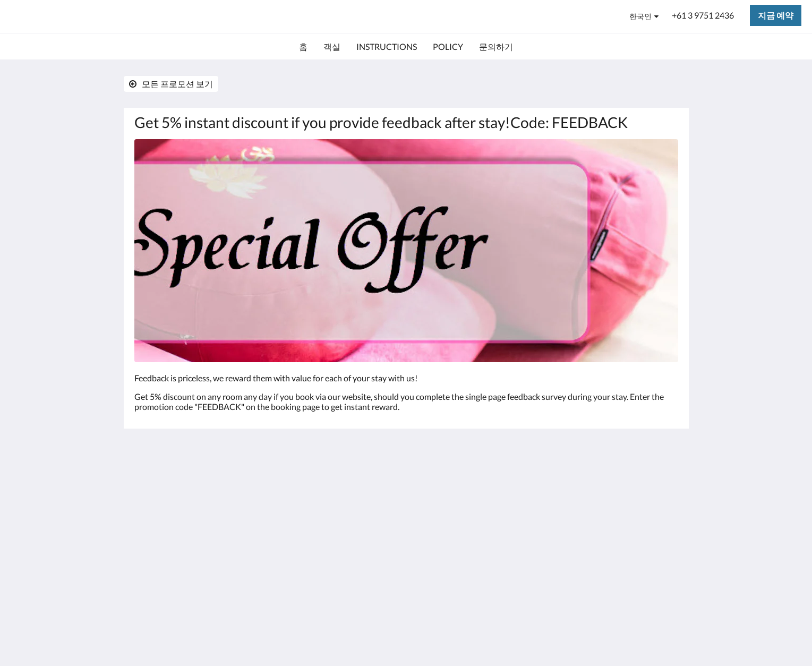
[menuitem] (303, 47)
